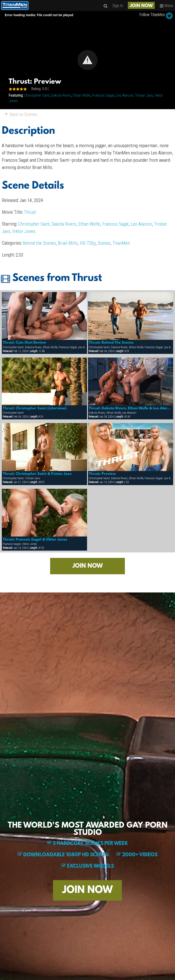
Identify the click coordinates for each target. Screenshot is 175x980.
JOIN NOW (141, 6)
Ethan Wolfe (82, 95)
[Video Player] (87, 60)
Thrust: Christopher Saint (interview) (35, 408)
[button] (87, 60)
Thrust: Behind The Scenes (111, 343)
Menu (166, 6)
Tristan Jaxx (144, 95)
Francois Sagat (103, 95)
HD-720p (88, 243)
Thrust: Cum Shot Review (24, 343)
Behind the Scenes (39, 243)
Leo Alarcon (125, 95)
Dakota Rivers (61, 95)
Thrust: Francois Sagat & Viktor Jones (35, 540)
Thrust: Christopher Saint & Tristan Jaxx (37, 474)
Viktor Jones (24, 231)
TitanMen (121, 243)
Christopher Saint (37, 95)
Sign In (118, 6)
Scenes (104, 243)
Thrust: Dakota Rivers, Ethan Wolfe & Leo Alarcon (130, 408)
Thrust (30, 212)
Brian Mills (68, 243)
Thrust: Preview (102, 474)
